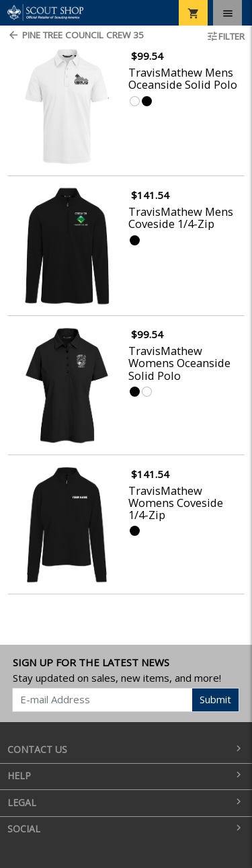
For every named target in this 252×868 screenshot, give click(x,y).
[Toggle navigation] (227, 13)
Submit (215, 699)
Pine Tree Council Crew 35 (76, 35)
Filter (225, 36)
